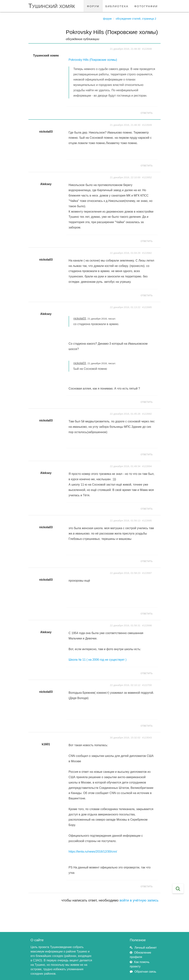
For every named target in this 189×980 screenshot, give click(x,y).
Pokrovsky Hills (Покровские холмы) (93, 60)
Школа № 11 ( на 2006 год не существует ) (98, 660)
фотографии (146, 6)
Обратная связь (145, 972)
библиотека (117, 6)
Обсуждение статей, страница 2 (136, 19)
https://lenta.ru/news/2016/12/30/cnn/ (93, 852)
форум (93, 6)
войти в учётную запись (139, 900)
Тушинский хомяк (52, 6)
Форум (107, 19)
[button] (178, 889)
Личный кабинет (145, 948)
